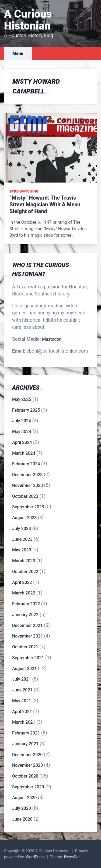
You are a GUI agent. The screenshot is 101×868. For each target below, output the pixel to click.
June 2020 (22, 819)
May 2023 (22, 550)
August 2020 (24, 798)
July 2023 (22, 529)
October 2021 (25, 647)
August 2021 (24, 669)
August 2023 (24, 518)
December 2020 (27, 755)
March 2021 (24, 722)
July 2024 (22, 421)
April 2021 (22, 712)
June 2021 (22, 690)
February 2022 (26, 604)
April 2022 (22, 582)
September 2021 (28, 658)
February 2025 (26, 410)
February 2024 (26, 464)
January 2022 (25, 615)
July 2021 (22, 679)
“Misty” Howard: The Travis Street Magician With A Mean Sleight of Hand (45, 204)
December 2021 (27, 625)
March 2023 (24, 561)
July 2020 (22, 808)
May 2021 (22, 701)
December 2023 (27, 475)
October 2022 (25, 572)
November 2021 (27, 636)
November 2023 (27, 485)
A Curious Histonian (28, 20)
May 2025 (22, 399)
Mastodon (52, 339)
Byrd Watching (24, 191)
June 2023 (22, 539)
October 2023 (25, 496)
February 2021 (26, 733)
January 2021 (25, 744)
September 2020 (28, 787)
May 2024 (22, 432)
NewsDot (72, 857)
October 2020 (25, 776)
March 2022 (24, 593)
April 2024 (22, 442)
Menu (18, 53)
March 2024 (24, 453)
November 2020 (27, 765)
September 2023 (28, 507)
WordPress (35, 857)
